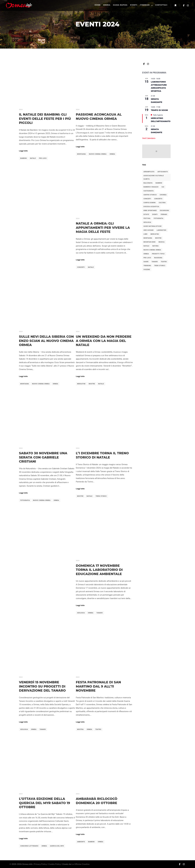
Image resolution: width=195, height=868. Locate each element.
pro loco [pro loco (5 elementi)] (147, 258)
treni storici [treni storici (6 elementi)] (160, 266)
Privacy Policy (40, 864)
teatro (98, 729)
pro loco (43, 158)
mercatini (81, 384)
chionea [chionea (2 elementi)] (163, 195)
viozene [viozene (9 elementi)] (147, 270)
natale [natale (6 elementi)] (146, 246)
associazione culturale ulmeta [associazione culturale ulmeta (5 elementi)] (154, 177)
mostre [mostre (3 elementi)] (158, 238)
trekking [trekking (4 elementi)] (147, 266)
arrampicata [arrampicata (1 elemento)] (149, 172)
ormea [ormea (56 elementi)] (146, 254)
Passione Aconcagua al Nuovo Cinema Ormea (99, 117)
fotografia (25, 500)
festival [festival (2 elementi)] (147, 218)
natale (33, 158)
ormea (112, 154)
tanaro (100, 613)
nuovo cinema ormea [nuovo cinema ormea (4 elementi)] (152, 250)
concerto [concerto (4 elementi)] (158, 199)
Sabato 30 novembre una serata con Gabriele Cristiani (43, 457)
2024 (21, 110)
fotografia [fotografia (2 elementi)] (159, 218)
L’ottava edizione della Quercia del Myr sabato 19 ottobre (44, 803)
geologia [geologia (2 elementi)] (147, 222)
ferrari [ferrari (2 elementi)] (164, 214)
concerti (81, 267)
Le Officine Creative (81, 864)
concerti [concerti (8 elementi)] (147, 199)
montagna (82, 154)
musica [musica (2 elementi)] (162, 242)
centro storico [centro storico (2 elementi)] (150, 195)
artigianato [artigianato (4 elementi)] (163, 172)
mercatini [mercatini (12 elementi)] (155, 234)
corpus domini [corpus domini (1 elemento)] (150, 203)
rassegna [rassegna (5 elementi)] (158, 258)
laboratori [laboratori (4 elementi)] (162, 230)
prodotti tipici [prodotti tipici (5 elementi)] (158, 254)
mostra (80, 729)
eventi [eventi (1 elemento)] (155, 214)
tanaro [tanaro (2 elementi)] (155, 262)
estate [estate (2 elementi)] (146, 214)
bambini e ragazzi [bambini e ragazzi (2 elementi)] (151, 187)
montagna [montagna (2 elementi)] (148, 238)
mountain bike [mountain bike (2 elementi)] (149, 242)
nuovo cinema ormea (98, 154)
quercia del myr (57, 846)
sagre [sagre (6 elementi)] (146, 262)
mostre (92, 384)
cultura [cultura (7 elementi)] (162, 203)
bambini (24, 158)
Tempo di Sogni (159, 110)
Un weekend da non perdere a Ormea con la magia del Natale (104, 341)
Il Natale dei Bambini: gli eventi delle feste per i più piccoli (45, 119)
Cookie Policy (55, 864)
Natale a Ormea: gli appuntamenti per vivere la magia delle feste (103, 228)
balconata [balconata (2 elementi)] (148, 183)
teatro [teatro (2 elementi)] (164, 262)
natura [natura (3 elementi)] (156, 246)
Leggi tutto (23, 151)
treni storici (101, 496)
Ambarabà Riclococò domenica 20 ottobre (97, 801)
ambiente (81, 842)
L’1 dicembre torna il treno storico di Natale (102, 455)
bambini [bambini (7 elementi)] (159, 183)
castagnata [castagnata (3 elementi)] (149, 191)
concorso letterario (29, 846)
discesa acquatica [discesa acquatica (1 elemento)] (151, 207)
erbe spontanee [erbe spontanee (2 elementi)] (150, 211)
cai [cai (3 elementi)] (163, 187)
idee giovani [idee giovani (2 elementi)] (149, 230)
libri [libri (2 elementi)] (146, 234)
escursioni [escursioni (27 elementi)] (164, 211)
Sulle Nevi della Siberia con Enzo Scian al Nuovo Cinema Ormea (46, 341)
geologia (81, 613)
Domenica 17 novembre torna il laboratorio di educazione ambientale (99, 570)
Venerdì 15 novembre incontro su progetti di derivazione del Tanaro (42, 686)
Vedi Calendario (149, 138)
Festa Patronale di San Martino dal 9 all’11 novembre (98, 686)
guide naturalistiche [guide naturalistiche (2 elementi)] (153, 226)
